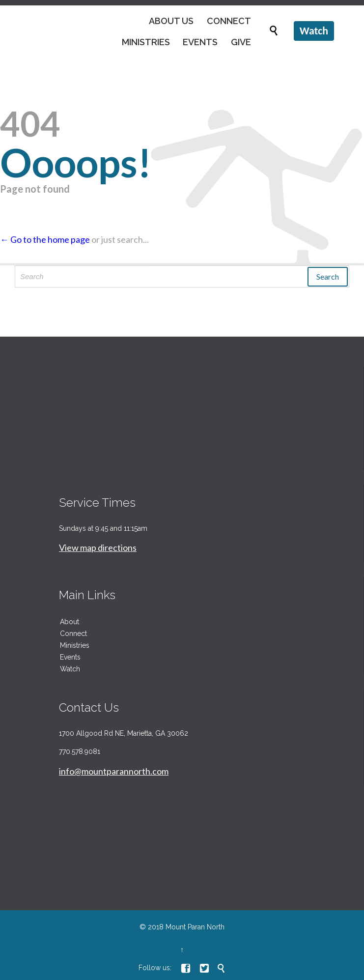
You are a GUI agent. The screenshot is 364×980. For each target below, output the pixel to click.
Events (70, 657)
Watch (70, 669)
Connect (73, 634)
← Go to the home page (45, 239)
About (70, 622)
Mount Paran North (195, 927)
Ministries (75, 645)
